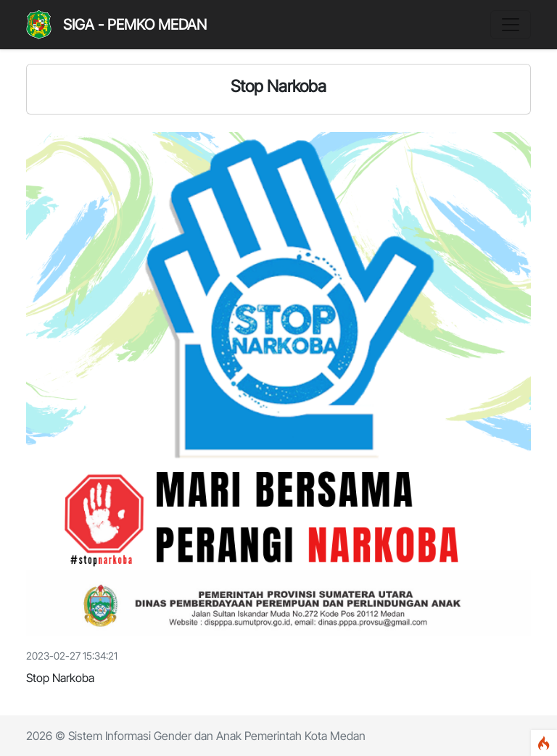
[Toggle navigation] (511, 25)
